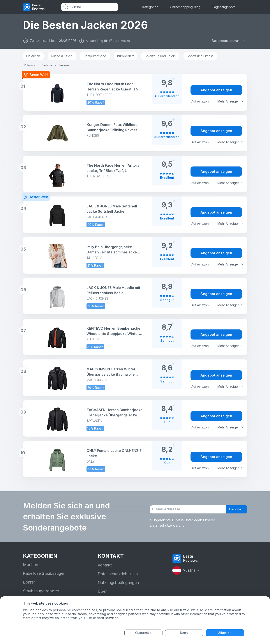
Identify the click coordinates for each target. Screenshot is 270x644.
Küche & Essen (62, 56)
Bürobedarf (125, 56)
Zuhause (30, 65)
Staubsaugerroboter (41, 591)
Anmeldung (232, 510)
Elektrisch (33, 56)
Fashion (47, 65)
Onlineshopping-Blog (185, 7)
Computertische (95, 56)
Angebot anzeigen (216, 90)
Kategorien (150, 7)
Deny (184, 633)
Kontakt (105, 565)
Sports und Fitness (200, 56)
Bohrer (29, 582)
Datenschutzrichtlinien (118, 574)
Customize (143, 633)
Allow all (225, 633)
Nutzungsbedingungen (118, 583)
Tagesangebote (224, 7)
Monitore (31, 565)
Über (102, 591)
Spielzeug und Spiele (160, 56)
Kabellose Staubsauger (44, 573)
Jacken (64, 65)
